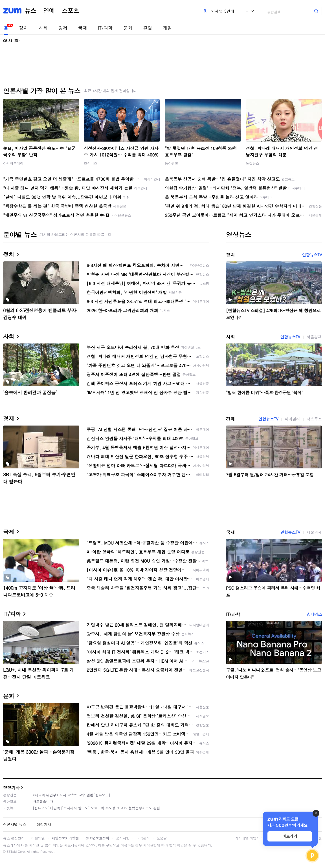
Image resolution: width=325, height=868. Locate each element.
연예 (49, 11)
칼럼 (148, 28)
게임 (167, 28)
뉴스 (30, 11)
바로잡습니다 (43, 801)
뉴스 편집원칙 (14, 838)
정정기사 (11, 787)
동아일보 (172, 163)
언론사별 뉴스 (15, 824)
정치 (23, 28)
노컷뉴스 (252, 163)
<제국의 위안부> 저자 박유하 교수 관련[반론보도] (72, 795)
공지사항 (123, 838)
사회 (43, 28)
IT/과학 (105, 28)
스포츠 (71, 11)
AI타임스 (314, 614)
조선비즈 (91, 163)
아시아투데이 (13, 163)
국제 (83, 28)
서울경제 (314, 337)
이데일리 (292, 419)
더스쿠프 (314, 419)
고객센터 (143, 838)
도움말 (162, 838)
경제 (63, 28)
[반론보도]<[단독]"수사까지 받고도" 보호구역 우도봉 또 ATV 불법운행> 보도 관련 (96, 808)
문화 (128, 28)
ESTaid (12, 852)
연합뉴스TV (312, 255)
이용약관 (38, 838)
